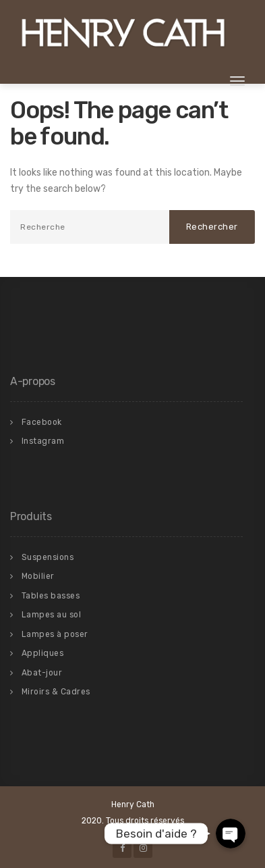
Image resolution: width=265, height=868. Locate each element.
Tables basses (51, 596)
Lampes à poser (55, 634)
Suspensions (48, 557)
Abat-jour (42, 673)
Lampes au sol (52, 615)
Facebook (42, 422)
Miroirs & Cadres (56, 692)
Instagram (43, 441)
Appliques (43, 653)
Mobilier (38, 576)
